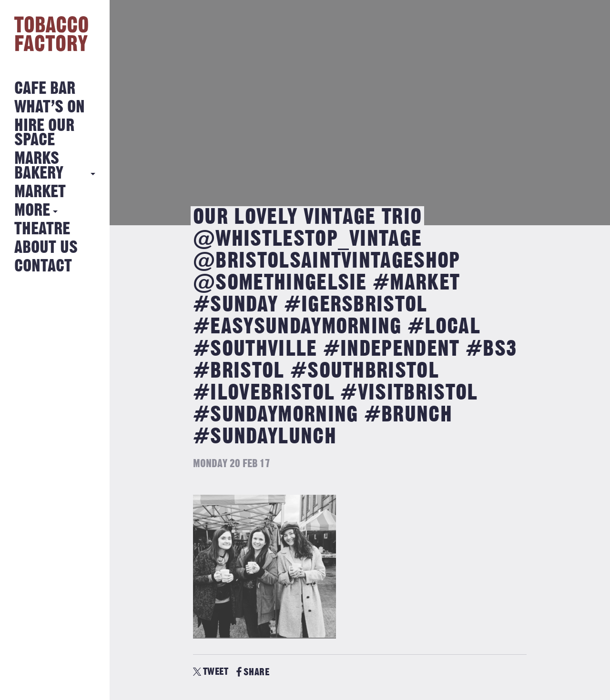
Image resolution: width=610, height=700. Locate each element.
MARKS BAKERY (39, 166)
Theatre (42, 229)
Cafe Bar (45, 89)
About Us (46, 248)
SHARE (253, 672)
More (32, 211)
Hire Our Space (44, 133)
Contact (43, 266)
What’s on (50, 107)
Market (40, 192)
